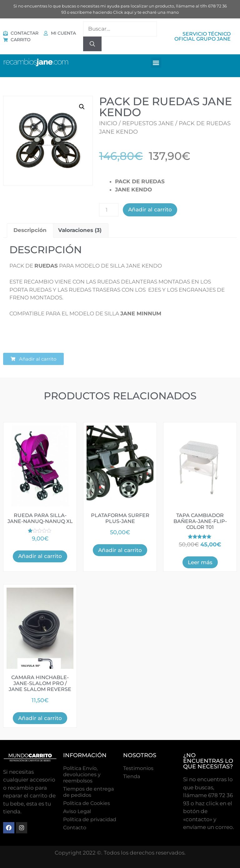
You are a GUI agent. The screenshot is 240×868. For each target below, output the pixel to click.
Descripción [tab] (30, 230)
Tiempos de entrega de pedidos (88, 792)
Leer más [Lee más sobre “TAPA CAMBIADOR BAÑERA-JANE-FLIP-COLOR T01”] (200, 562)
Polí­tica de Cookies (87, 803)
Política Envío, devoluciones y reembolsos (82, 774)
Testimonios (138, 768)
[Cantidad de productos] (109, 210)
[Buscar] (92, 44)
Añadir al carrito (150, 210)
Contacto (75, 828)
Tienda (132, 776)
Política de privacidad (90, 819)
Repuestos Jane (148, 123)
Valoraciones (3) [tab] (80, 230)
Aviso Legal (77, 811)
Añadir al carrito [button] (40, 556)
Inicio (108, 123)
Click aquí (123, 12)
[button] (156, 63)
